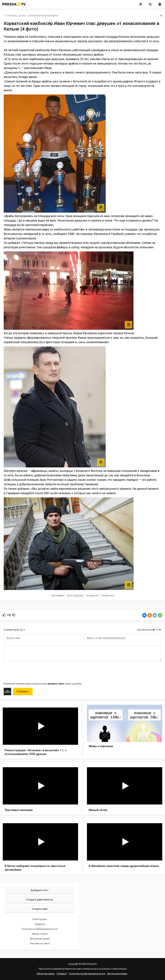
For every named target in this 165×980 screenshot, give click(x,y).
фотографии (58, 596)
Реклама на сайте (40, 943)
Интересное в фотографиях (44, 16)
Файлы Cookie (40, 934)
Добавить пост (40, 890)
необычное (108, 596)
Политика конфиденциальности (40, 929)
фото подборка (75, 596)
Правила (40, 924)
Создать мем (40, 909)
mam (24, 16)
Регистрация (40, 919)
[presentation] (32, 671)
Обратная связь (46, 974)
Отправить (23, 691)
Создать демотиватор (40, 899)
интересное (92, 596)
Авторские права (40, 939)
